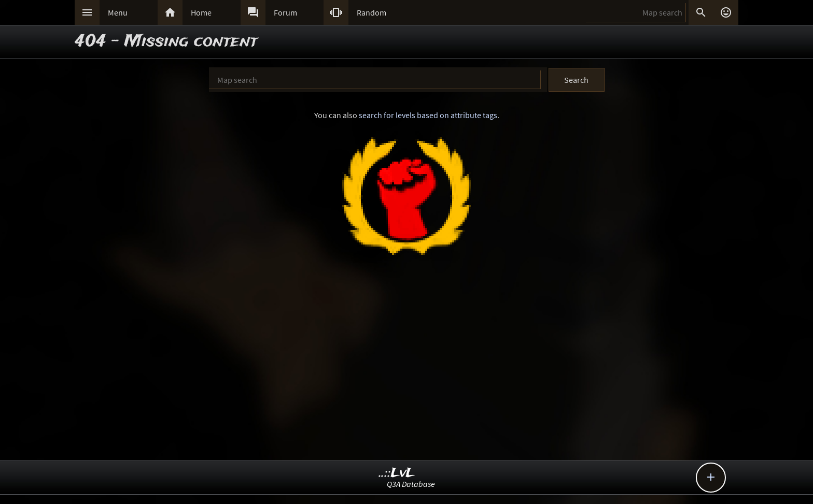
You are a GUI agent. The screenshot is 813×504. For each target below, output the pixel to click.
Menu (118, 12)
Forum (285, 12)
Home (201, 12)
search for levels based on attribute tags (428, 115)
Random (372, 12)
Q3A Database (411, 484)
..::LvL (397, 473)
